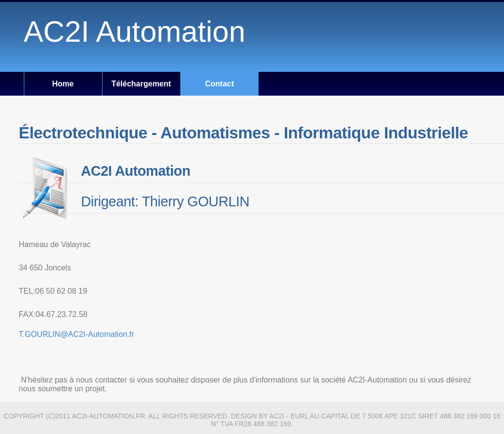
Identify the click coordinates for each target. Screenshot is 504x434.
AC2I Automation (135, 32)
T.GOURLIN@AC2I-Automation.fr (77, 334)
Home (63, 84)
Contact (220, 84)
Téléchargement (141, 84)
